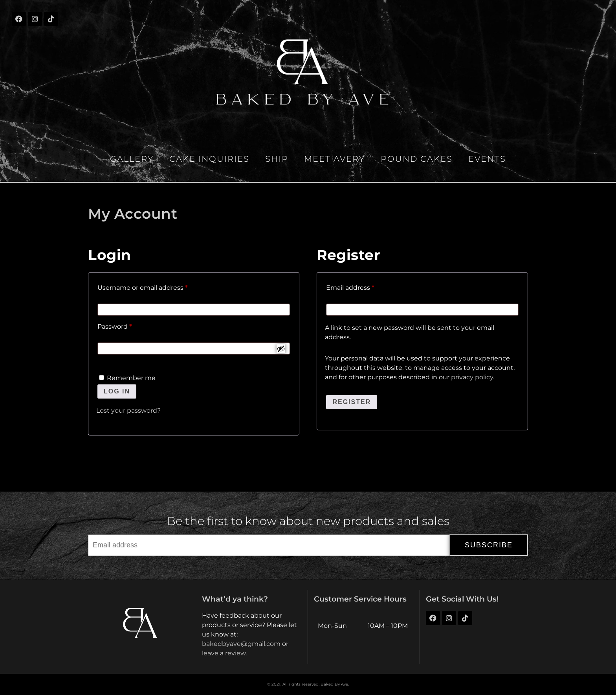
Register (352, 402)
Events (487, 159)
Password (129, 325)
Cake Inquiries (209, 159)
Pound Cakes (417, 159)
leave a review (224, 653)
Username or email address (157, 286)
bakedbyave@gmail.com (241, 644)
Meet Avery (335, 159)
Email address (365, 286)
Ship (277, 159)
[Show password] (281, 349)
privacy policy (472, 377)
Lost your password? (128, 411)
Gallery (132, 159)
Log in (117, 391)
